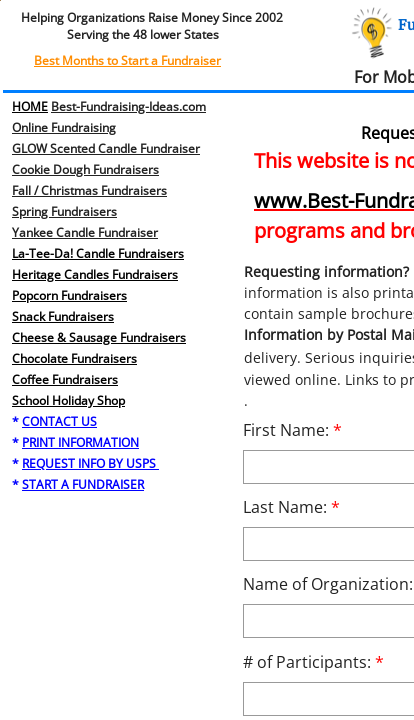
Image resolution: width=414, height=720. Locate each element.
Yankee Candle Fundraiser (85, 232)
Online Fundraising (64, 127)
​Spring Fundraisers (64, 211)
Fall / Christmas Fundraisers (89, 190)
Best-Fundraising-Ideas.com (128, 106)
